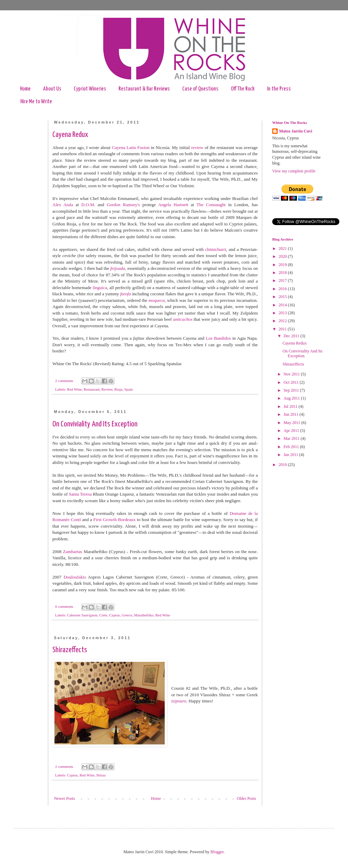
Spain (129, 389)
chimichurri (216, 249)
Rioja (118, 389)
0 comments (64, 606)
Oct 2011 (292, 382)
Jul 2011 (291, 406)
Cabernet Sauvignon (82, 615)
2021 (283, 248)
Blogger (217, 852)
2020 (283, 256)
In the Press (279, 89)
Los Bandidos (218, 338)
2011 (283, 329)
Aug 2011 (292, 398)
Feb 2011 (292, 447)
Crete (103, 615)
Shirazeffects (70, 650)
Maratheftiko (144, 615)
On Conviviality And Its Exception (95, 424)
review (197, 147)
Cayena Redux (70, 135)
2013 (283, 313)
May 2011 (293, 423)
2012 (283, 321)
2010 (283, 465)
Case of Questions (200, 89)
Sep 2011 (292, 390)
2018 (283, 273)
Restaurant (92, 389)
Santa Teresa (80, 494)
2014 (283, 305)
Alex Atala (63, 205)
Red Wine (74, 389)
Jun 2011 (291, 414)
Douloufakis (75, 577)
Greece (127, 615)
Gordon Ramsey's (123, 205)
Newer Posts (64, 798)
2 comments (64, 381)
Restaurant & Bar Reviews (144, 89)
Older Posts (246, 798)
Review (107, 389)
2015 (283, 297)
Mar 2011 (292, 438)
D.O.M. (88, 205)
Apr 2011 (292, 431)
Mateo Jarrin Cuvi (296, 131)
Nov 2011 (292, 374)
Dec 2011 (292, 336)
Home (25, 89)
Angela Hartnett (173, 205)
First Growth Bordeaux (115, 520)
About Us (52, 89)
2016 (283, 289)
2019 (283, 265)
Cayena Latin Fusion (131, 147)
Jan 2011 (291, 455)
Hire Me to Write (36, 102)
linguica (100, 288)
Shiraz (101, 775)
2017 (283, 280)
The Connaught (211, 205)
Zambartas (73, 552)
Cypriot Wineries (90, 89)
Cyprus (115, 615)
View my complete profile (294, 171)
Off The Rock (243, 89)
